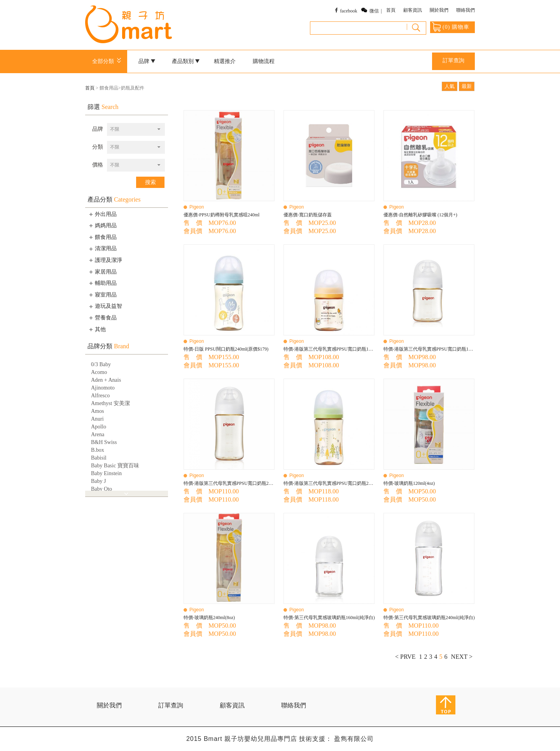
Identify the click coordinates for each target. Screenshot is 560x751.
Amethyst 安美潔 (110, 403)
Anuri (97, 419)
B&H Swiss (104, 442)
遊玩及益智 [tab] (105, 306)
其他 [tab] (97, 329)
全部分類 (108, 61)
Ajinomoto (103, 388)
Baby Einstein (106, 473)
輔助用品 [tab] (102, 283)
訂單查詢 (453, 61)
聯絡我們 (465, 10)
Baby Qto (101, 489)
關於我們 (439, 10)
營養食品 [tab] (102, 318)
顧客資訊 (413, 10)
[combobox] (136, 129)
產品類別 (186, 61)
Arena (98, 434)
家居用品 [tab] (102, 272)
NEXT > (462, 657)
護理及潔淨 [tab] (105, 260)
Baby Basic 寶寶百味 (115, 466)
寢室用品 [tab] (102, 295)
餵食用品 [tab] (102, 237)
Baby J (99, 481)
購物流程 (264, 61)
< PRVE (405, 657)
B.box (98, 450)
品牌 (147, 61)
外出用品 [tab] (102, 214)
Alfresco (100, 396)
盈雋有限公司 (354, 739)
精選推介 (225, 61)
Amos (97, 411)
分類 (98, 147)
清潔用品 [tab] (102, 249)
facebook (349, 11)
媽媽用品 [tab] (102, 225)
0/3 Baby (101, 364)
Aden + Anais (106, 380)
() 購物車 (451, 27)
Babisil (99, 458)
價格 (98, 165)
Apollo (99, 427)
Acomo (99, 372)
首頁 (391, 10)
